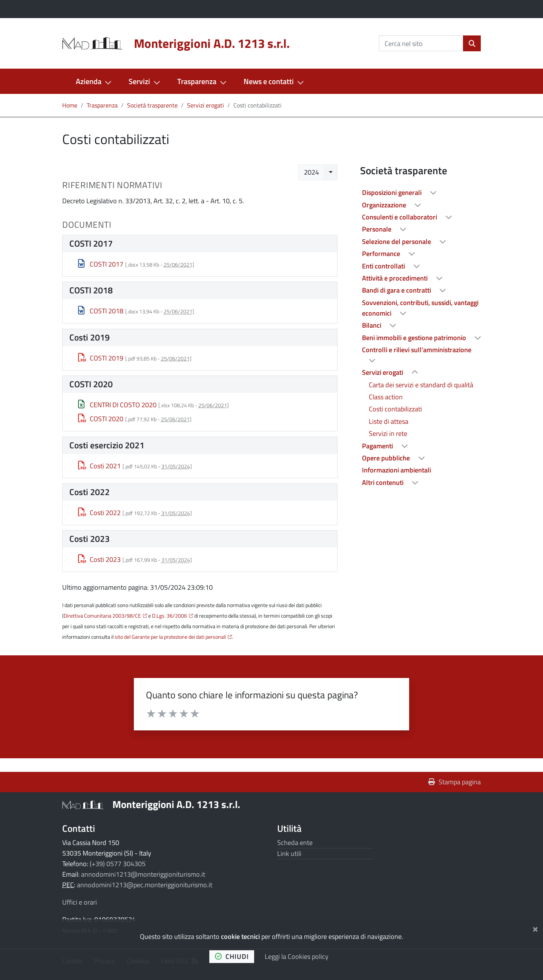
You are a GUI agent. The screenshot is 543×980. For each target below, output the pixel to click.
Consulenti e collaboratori (400, 217)
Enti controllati (384, 266)
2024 (311, 172)
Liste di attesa (389, 421)
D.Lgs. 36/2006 (169, 616)
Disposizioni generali (393, 192)
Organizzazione (385, 205)
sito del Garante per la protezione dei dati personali (170, 637)
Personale (377, 229)
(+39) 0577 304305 (118, 864)
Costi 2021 (100, 466)
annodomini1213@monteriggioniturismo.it (143, 874)
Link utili (289, 853)
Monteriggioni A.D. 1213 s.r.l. (176, 804)
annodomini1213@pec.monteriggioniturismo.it (145, 885)
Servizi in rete (388, 433)
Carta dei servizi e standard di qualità (421, 385)
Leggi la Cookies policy (297, 956)
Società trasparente (152, 105)
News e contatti (269, 81)
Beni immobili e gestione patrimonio (415, 338)
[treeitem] (420, 193)
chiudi (232, 956)
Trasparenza (197, 81)
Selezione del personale (397, 242)
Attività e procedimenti (396, 278)
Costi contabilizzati (395, 409)
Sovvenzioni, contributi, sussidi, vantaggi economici (420, 308)
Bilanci (372, 325)
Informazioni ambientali (397, 470)
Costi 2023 (100, 559)
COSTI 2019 (101, 358)
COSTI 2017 (101, 264)
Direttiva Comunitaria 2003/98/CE (102, 616)
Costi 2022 (100, 513)
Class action (386, 397)
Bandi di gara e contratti (397, 290)
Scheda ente (295, 843)
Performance (382, 254)
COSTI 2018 (101, 311)
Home (70, 105)
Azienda (89, 81)
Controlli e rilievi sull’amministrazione (417, 350)
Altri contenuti (383, 482)
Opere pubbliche (387, 458)
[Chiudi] (535, 928)
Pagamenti (378, 446)
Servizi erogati (206, 105)
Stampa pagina (455, 782)
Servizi (139, 81)
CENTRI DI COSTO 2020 (117, 405)
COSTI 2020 (101, 419)
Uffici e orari (80, 902)
